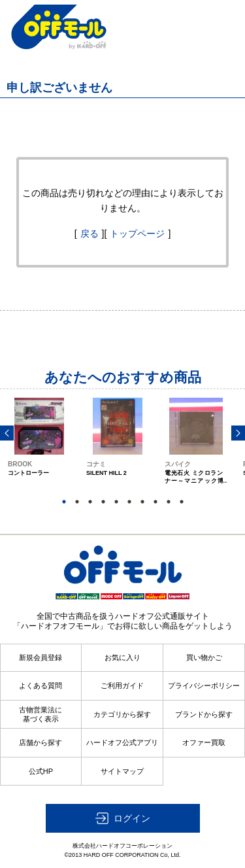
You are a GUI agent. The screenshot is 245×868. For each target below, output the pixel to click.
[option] (39, 453)
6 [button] (129, 502)
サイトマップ (122, 771)
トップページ (137, 234)
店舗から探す (41, 742)
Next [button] (238, 433)
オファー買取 (204, 742)
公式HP (41, 771)
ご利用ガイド (122, 686)
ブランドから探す (204, 714)
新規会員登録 (41, 657)
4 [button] (103, 502)
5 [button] (116, 502)
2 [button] (77, 502)
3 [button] (90, 502)
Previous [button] (7, 433)
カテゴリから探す (122, 714)
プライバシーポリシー (204, 686)
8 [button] (155, 502)
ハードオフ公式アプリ (122, 742)
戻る (90, 234)
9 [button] (169, 502)
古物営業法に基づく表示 (41, 714)
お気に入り (122, 657)
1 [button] (64, 502)
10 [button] (182, 502)
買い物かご (204, 657)
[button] (123, 818)
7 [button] (142, 502)
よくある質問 (41, 686)
